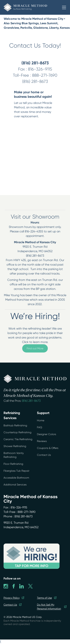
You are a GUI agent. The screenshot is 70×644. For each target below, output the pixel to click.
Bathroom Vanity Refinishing (14, 455)
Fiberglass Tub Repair (16, 471)
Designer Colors (46, 434)
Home (41, 420)
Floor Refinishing (13, 464)
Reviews (42, 441)
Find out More (35, 348)
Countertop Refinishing (17, 432)
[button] (64, 7)
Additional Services (15, 485)
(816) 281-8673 (31, 401)
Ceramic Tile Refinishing (18, 439)
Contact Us (44, 455)
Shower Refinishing (15, 446)
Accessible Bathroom (16, 478)
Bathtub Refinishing (15, 425)
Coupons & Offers (48, 448)
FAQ (40, 427)
